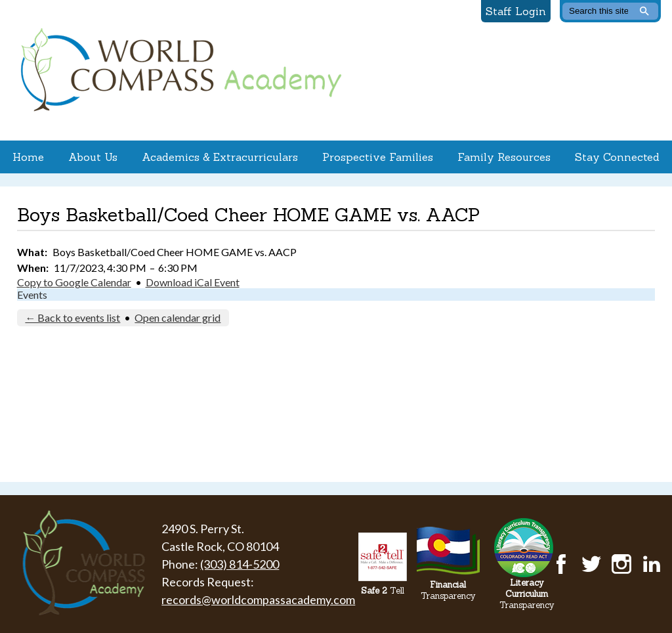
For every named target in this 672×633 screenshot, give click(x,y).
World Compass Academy (178, 70)
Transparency (448, 590)
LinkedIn (652, 564)
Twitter (591, 564)
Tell (383, 591)
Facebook (561, 564)
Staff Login (516, 11)
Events (32, 295)
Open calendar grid (178, 317)
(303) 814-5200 (240, 564)
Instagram (621, 564)
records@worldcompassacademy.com (258, 600)
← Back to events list (73, 317)
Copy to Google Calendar (74, 282)
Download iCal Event (193, 282)
